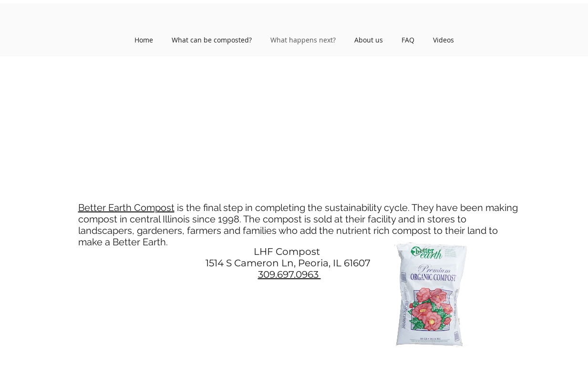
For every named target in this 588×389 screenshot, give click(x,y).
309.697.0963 (289, 274)
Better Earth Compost (126, 208)
